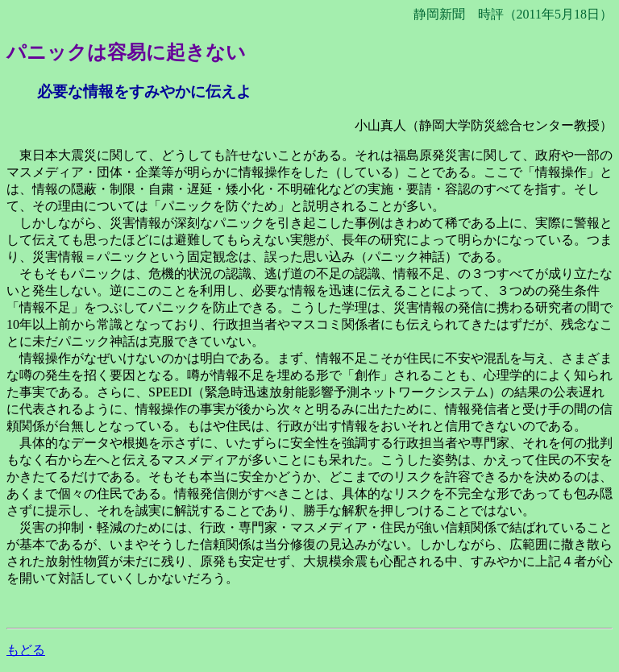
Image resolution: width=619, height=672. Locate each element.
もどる (26, 650)
